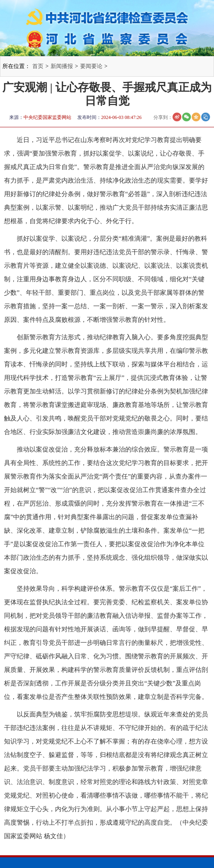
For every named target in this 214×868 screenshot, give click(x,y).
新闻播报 (62, 66)
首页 (38, 66)
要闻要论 (91, 66)
